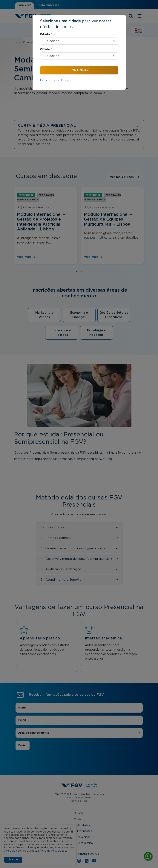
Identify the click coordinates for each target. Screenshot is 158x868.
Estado (46, 35)
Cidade (46, 49)
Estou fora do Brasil (55, 80)
